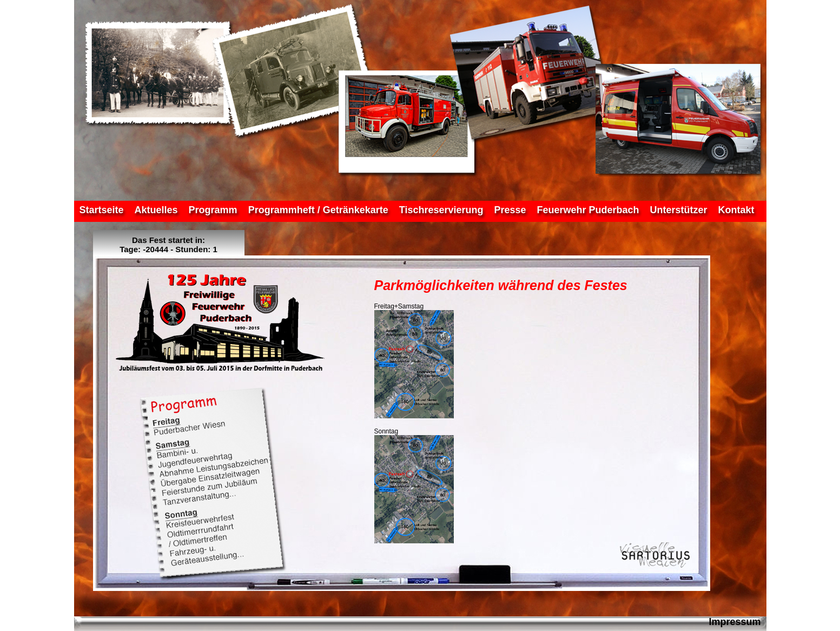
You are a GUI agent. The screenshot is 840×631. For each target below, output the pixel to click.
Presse (510, 210)
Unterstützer (679, 210)
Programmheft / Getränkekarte (318, 210)
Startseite (102, 210)
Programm (213, 210)
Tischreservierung (441, 210)
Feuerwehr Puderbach (588, 210)
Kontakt (736, 210)
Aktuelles (156, 210)
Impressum (735, 622)
